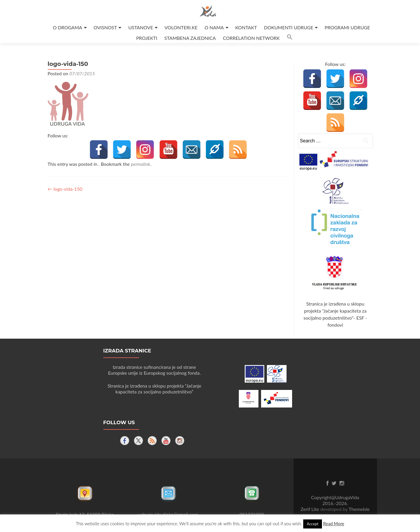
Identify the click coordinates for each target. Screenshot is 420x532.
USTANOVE (141, 27)
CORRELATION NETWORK (251, 38)
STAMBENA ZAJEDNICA (190, 38)
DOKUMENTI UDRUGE (289, 27)
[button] (290, 38)
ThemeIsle (359, 509)
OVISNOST (105, 27)
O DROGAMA (68, 27)
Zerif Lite (310, 509)
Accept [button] (313, 524)
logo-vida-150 (65, 189)
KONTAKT (246, 27)
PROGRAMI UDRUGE (347, 27)
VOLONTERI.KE (181, 27)
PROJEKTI (147, 38)
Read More (334, 524)
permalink (140, 164)
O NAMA (214, 27)
